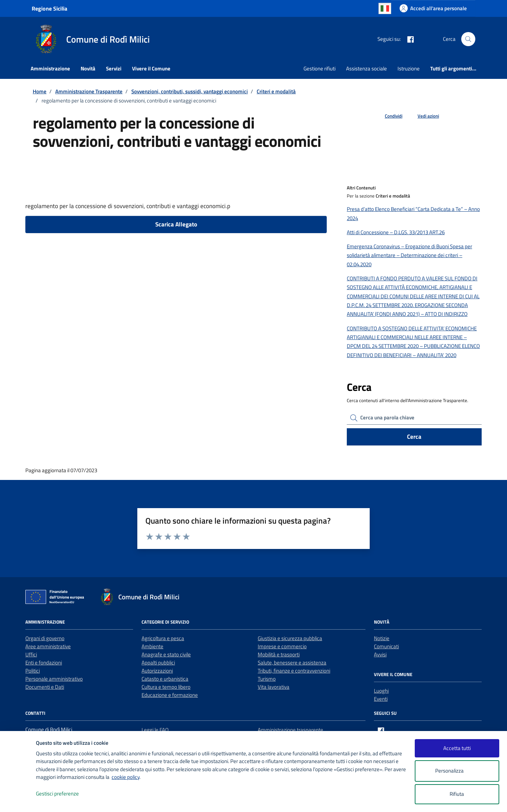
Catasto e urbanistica (165, 679)
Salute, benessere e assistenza (292, 663)
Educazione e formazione (170, 695)
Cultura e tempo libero (166, 687)
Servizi (114, 68)
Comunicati (386, 646)
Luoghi (381, 691)
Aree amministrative (48, 646)
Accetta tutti (457, 748)
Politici (33, 671)
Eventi (381, 699)
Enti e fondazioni (44, 663)
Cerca (414, 437)
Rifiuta (457, 794)
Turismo (267, 679)
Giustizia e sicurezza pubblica (290, 638)
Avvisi (380, 654)
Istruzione (409, 68)
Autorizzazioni (157, 671)
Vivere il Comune (151, 68)
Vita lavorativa (274, 687)
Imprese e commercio (282, 646)
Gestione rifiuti (320, 68)
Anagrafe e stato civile (166, 654)
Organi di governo (45, 638)
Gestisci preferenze (65, 794)
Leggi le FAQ (155, 730)
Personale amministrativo (54, 679)
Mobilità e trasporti (279, 654)
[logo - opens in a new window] (18, 799)
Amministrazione (50, 68)
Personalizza (457, 771)
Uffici (31, 654)
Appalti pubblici (158, 663)
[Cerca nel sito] (468, 39)
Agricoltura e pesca (163, 638)
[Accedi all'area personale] (433, 8)
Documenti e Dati (45, 687)
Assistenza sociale (367, 68)
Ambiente (152, 646)
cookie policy (126, 777)
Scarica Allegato (176, 224)
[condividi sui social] (388, 116)
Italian (385, 8)
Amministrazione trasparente (290, 730)
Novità (88, 68)
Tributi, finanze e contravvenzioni (294, 671)
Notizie (382, 638)
